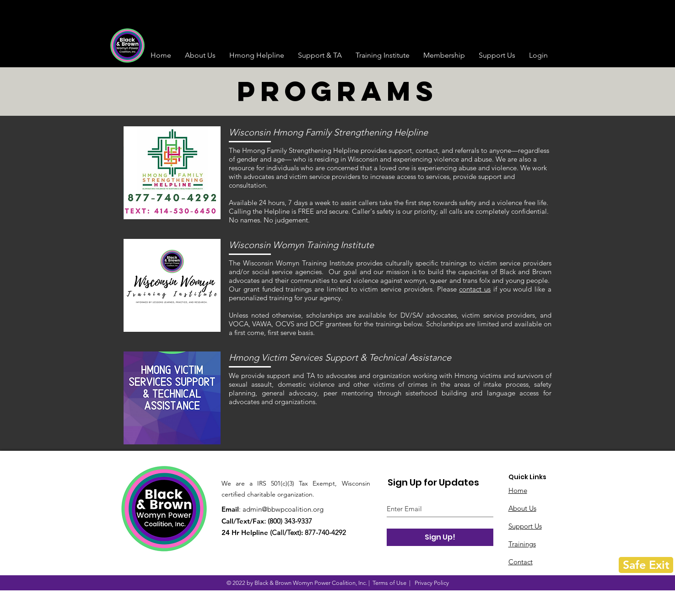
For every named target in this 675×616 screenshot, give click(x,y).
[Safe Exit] (646, 565)
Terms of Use (389, 583)
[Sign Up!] (440, 537)
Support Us (525, 526)
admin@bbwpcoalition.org (283, 509)
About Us (522, 508)
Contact (521, 562)
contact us (475, 289)
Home (518, 490)
